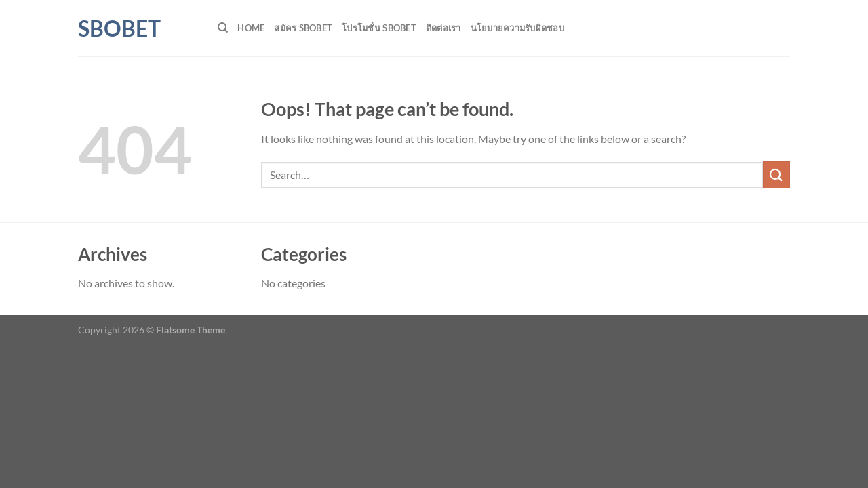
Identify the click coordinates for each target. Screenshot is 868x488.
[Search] (223, 28)
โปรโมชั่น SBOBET (379, 28)
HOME (251, 28)
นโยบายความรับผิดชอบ (517, 28)
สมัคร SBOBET (303, 28)
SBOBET (119, 28)
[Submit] (776, 175)
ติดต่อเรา (443, 28)
